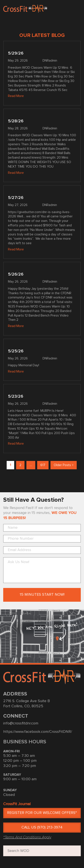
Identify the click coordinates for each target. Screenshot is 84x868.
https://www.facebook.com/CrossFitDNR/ (38, 732)
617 (43, 465)
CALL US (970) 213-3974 (42, 827)
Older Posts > (64, 465)
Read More (16, 96)
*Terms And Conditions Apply (27, 837)
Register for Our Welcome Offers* (42, 813)
